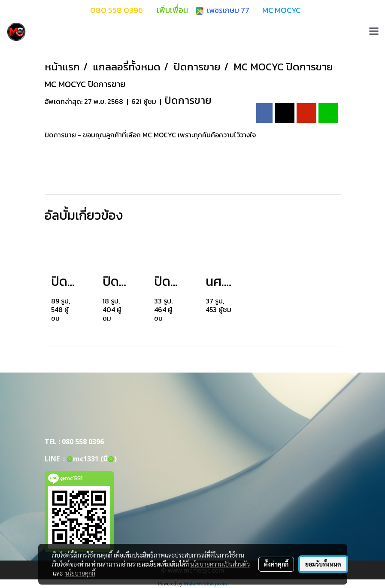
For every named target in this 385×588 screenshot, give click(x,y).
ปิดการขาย (188, 100)
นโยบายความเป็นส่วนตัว (220, 564)
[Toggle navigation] (374, 32)
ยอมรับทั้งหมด (323, 564)
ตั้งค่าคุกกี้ (276, 564)
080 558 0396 (83, 442)
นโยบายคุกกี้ (80, 573)
